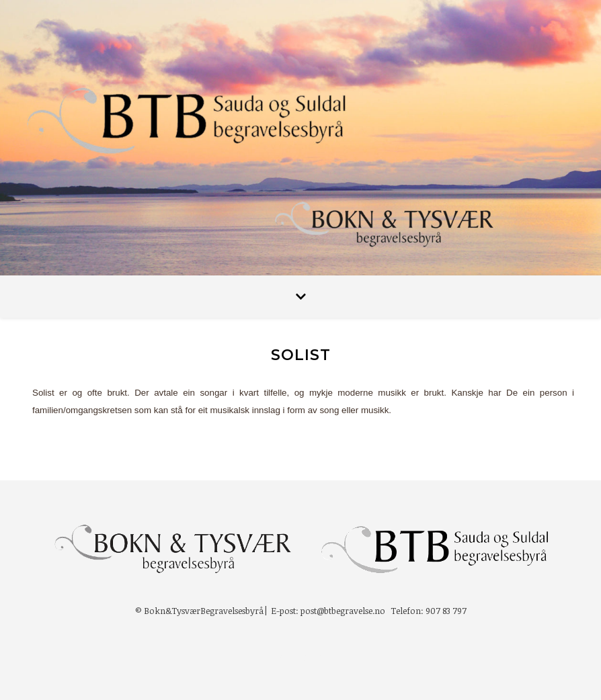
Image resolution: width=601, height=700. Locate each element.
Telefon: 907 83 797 (429, 611)
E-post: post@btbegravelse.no (328, 611)
